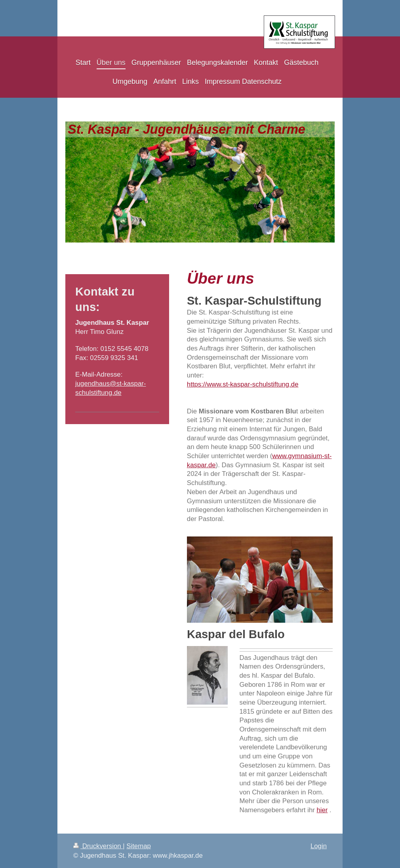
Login (319, 846)
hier (322, 810)
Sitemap (139, 846)
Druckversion (98, 846)
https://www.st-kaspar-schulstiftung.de (243, 384)
